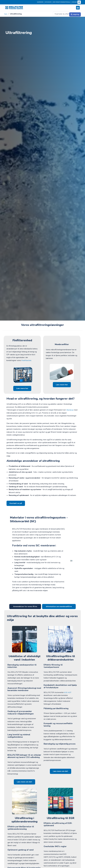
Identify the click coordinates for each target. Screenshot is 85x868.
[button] (78, 8)
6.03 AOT (68, 694)
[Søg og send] (75, 14)
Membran (70, 410)
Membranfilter (62, 344)
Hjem (6, 14)
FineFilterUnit (27, 360)
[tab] (25, 608)
